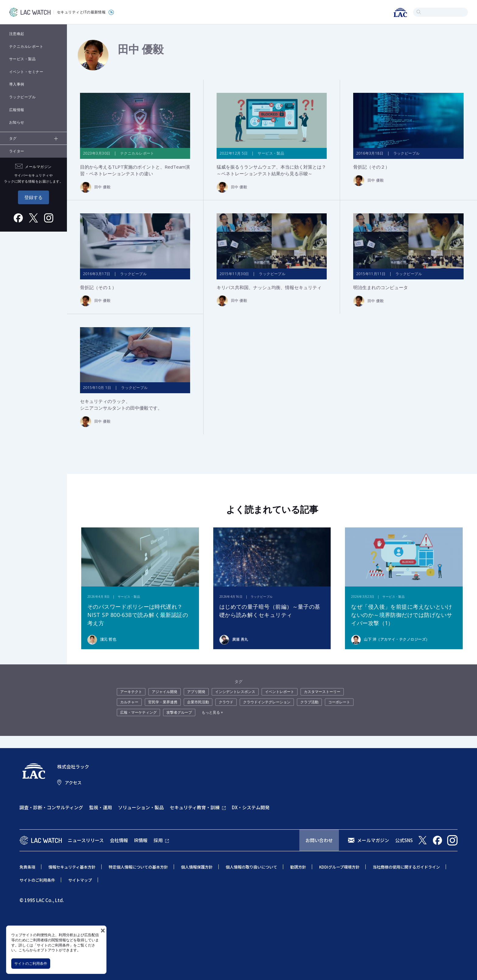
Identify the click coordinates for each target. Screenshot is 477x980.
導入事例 (17, 84)
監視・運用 (101, 808)
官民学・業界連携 (163, 702)
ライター (17, 151)
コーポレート (339, 702)
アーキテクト (131, 692)
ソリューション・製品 (141, 808)
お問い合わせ (319, 840)
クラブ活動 (309, 702)
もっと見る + (212, 713)
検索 (419, 12)
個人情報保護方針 (197, 867)
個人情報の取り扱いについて (251, 867)
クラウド (226, 702)
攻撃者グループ (179, 713)
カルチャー (129, 702)
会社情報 (119, 840)
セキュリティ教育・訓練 (195, 808)
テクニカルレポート (26, 46)
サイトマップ (80, 880)
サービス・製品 (22, 59)
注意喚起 (17, 34)
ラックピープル (22, 97)
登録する (33, 197)
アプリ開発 (196, 692)
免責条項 (27, 867)
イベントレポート (280, 692)
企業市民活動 (198, 702)
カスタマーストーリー (322, 692)
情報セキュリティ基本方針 (72, 867)
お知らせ (17, 122)
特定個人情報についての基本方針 (138, 867)
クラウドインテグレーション (267, 702)
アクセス (73, 782)
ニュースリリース (86, 840)
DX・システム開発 (251, 808)
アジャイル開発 (165, 692)
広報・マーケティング (138, 713)
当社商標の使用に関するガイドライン (406, 867)
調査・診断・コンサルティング (51, 808)
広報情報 (17, 110)
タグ (13, 138)
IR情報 (141, 840)
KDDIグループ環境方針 (339, 867)
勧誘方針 (298, 867)
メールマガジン (373, 840)
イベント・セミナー (26, 72)
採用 (158, 840)
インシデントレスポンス (235, 692)
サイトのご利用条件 (31, 963)
